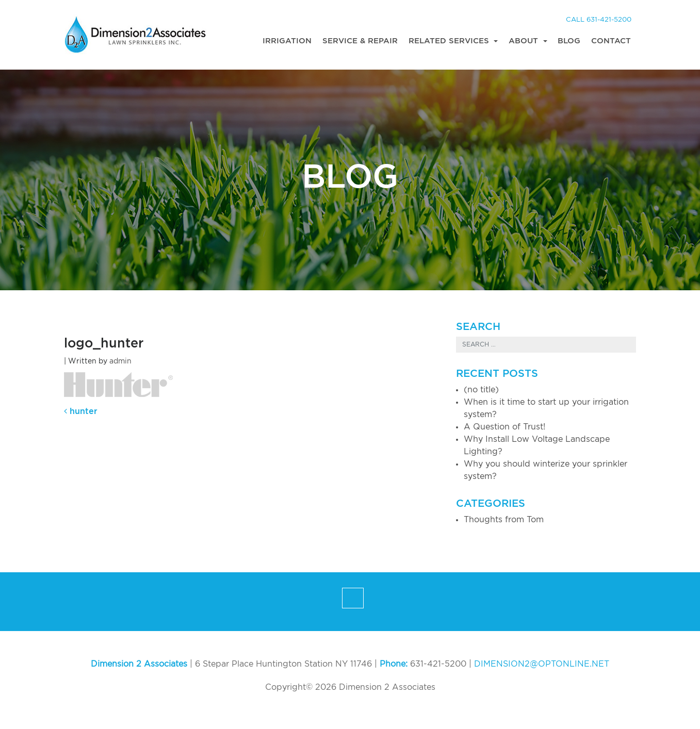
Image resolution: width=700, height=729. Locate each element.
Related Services (450, 41)
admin (120, 361)
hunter (81, 411)
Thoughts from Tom (504, 520)
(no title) (481, 390)
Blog (569, 41)
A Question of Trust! (504, 427)
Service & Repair (360, 41)
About (525, 41)
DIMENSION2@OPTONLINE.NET (542, 664)
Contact (611, 41)
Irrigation (287, 41)
